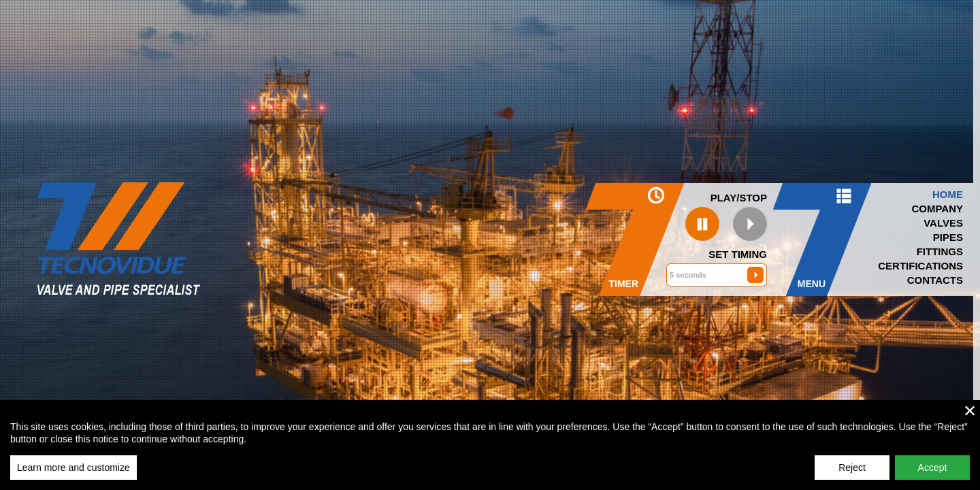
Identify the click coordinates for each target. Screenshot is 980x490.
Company (937, 209)
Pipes (948, 237)
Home (948, 194)
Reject (852, 468)
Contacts (935, 280)
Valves (943, 223)
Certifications (920, 266)
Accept (933, 468)
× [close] (970, 410)
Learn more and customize (73, 468)
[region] (490, 445)
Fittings (940, 251)
